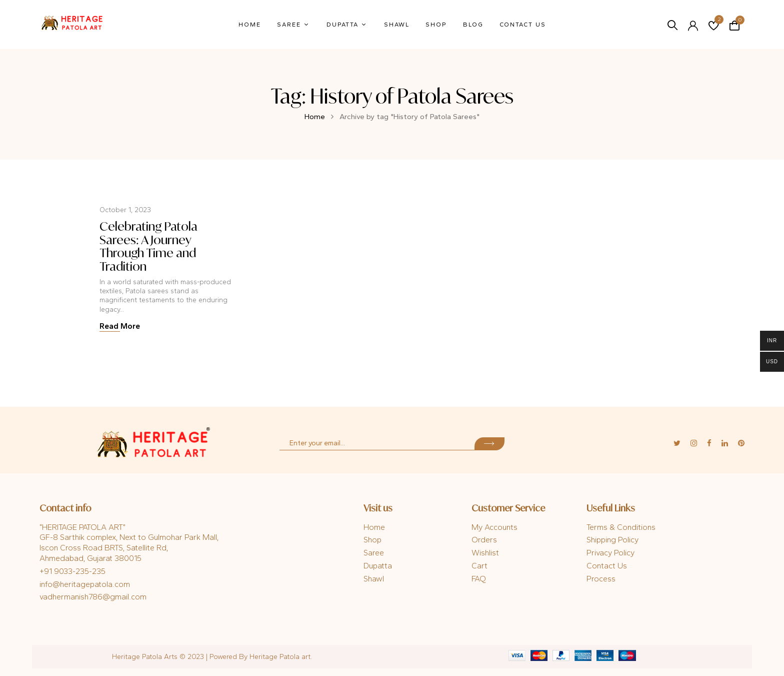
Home (315, 117)
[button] (734, 25)
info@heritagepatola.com (85, 584)
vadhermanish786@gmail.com (93, 597)
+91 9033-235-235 (72, 571)
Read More (120, 326)
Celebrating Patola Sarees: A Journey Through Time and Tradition (148, 246)
